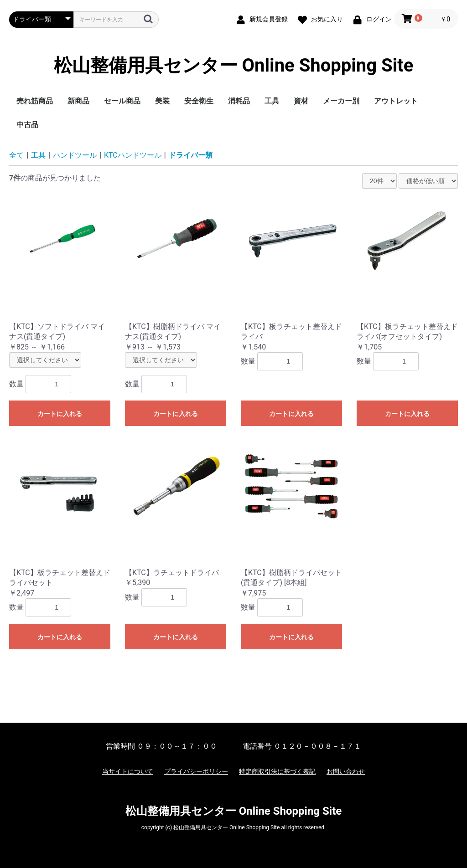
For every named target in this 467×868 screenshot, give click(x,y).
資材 (301, 101)
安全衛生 (199, 101)
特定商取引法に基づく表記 (277, 771)
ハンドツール (75, 155)
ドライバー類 (191, 155)
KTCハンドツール (133, 155)
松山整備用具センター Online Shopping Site (234, 66)
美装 (162, 101)
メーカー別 (341, 101)
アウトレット (396, 101)
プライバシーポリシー (196, 771)
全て (16, 155)
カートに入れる (60, 414)
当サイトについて (128, 771)
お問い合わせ (346, 771)
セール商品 (122, 101)
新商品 (78, 101)
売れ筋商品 (35, 101)
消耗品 (239, 101)
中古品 (27, 125)
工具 (272, 101)
